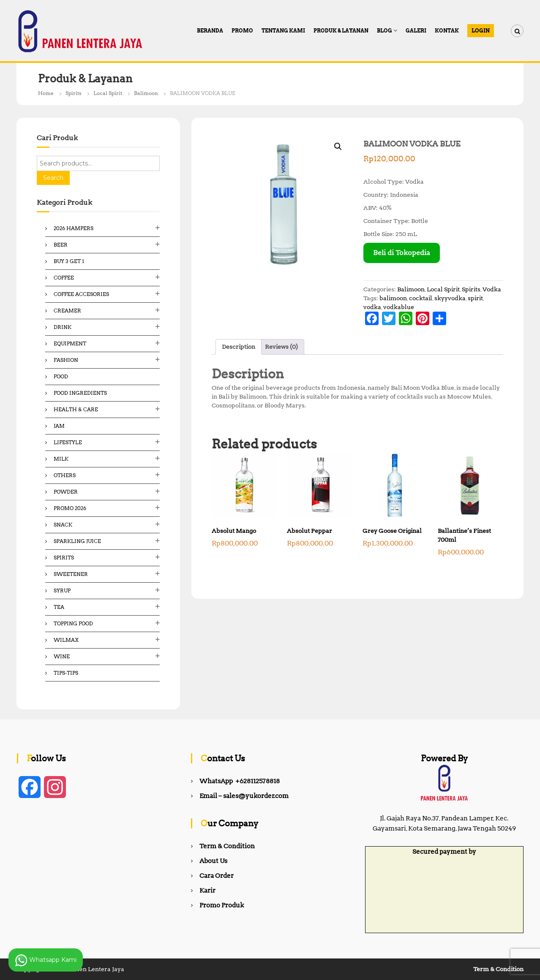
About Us (213, 861)
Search (53, 178)
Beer (61, 245)
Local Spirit (108, 93)
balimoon (393, 298)
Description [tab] (239, 347)
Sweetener (71, 574)
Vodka (492, 289)
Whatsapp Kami (46, 960)
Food (61, 376)
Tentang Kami (283, 31)
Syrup (62, 590)
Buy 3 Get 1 (69, 261)
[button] (338, 147)
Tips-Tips (66, 673)
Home (46, 93)
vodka (372, 307)
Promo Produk (222, 905)
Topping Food (73, 623)
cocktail (421, 298)
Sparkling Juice (77, 541)
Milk (61, 459)
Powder (66, 492)
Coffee (64, 278)
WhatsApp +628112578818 (240, 781)
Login (481, 31)
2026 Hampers (74, 228)
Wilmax (66, 640)
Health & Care (76, 409)
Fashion (66, 360)
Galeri (416, 31)
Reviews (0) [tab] (281, 347)
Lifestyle (68, 442)
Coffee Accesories (81, 294)
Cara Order (217, 876)
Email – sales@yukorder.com (244, 796)
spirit (475, 298)
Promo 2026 (70, 508)
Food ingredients (80, 393)
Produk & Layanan (341, 31)
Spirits (74, 93)
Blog (385, 31)
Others (65, 475)
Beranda (210, 31)
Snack (63, 525)
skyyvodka (450, 298)
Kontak (447, 31)
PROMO (242, 31)
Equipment (70, 343)
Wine (62, 656)
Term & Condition (227, 846)
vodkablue (399, 307)
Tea (59, 607)
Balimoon (146, 93)
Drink (63, 327)
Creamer (67, 311)
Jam (59, 426)
